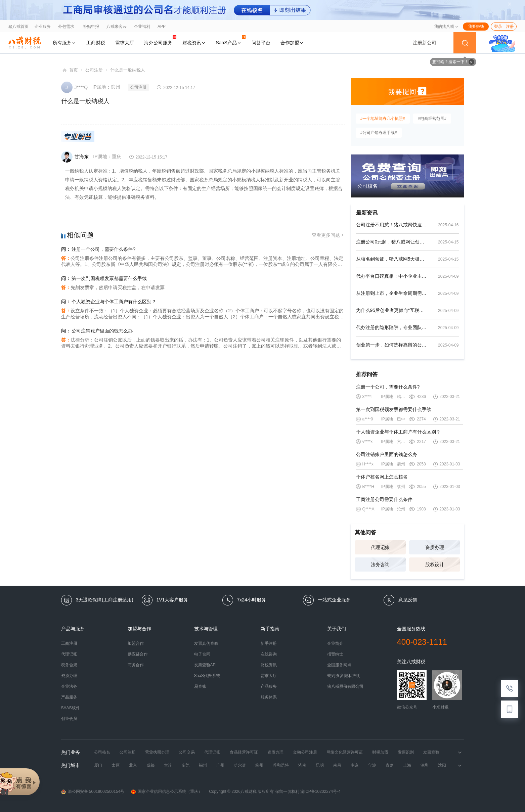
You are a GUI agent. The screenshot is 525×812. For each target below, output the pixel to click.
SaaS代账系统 (207, 676)
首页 (74, 70)
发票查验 (431, 752)
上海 (407, 765)
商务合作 (136, 665)
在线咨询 (269, 654)
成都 (150, 765)
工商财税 (96, 43)
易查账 (200, 686)
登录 (498, 27)
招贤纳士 (335, 654)
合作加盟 (292, 43)
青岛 (390, 765)
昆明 (320, 765)
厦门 (98, 765)
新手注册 (269, 643)
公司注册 (94, 70)
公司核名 (102, 752)
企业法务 (69, 686)
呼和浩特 (281, 765)
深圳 (425, 765)
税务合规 (69, 665)
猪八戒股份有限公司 (345, 686)
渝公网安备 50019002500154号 (93, 792)
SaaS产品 (231, 40)
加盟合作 (136, 643)
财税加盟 (380, 752)
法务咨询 (380, 565)
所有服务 (64, 43)
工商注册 (69, 643)
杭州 (259, 765)
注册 (510, 27)
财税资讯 (194, 43)
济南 (302, 765)
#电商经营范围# (432, 119)
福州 (203, 765)
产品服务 (69, 697)
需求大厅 (125, 43)
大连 (168, 765)
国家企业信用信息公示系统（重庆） (167, 792)
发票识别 (406, 752)
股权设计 (435, 565)
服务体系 (269, 697)
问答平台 (261, 43)
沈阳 (442, 765)
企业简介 (335, 643)
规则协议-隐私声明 (344, 676)
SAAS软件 (71, 708)
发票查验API (205, 665)
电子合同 (202, 654)
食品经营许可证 (244, 752)
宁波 (372, 765)
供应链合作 (138, 654)
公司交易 (187, 752)
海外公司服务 (160, 40)
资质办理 (435, 547)
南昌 (337, 765)
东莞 (185, 765)
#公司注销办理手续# (379, 133)
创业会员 (69, 719)
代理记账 (380, 547)
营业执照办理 (157, 752)
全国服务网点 (339, 665)
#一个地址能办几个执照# (383, 119)
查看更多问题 (328, 235)
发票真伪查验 (206, 643)
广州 (220, 765)
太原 (116, 765)
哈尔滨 (240, 765)
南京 (355, 765)
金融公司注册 (305, 752)
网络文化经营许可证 (345, 752)
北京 (133, 765)
